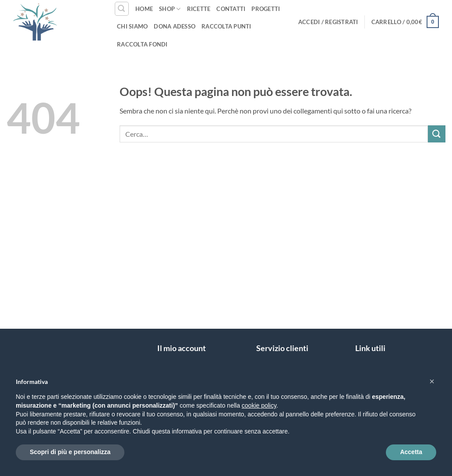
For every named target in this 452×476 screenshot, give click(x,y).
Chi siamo (132, 26)
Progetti (266, 9)
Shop (170, 9)
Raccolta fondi (142, 44)
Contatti (231, 9)
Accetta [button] (411, 452)
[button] (122, 9)
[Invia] (437, 134)
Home (144, 9)
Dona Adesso (175, 26)
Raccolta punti (226, 26)
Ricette (199, 9)
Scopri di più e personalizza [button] (70, 452)
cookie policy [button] (259, 405)
